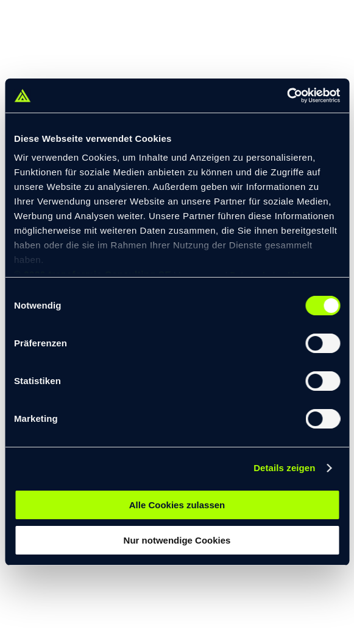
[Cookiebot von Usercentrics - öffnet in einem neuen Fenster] (287, 96)
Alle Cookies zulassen (177, 505)
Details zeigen (284, 468)
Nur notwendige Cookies (177, 540)
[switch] (323, 343)
